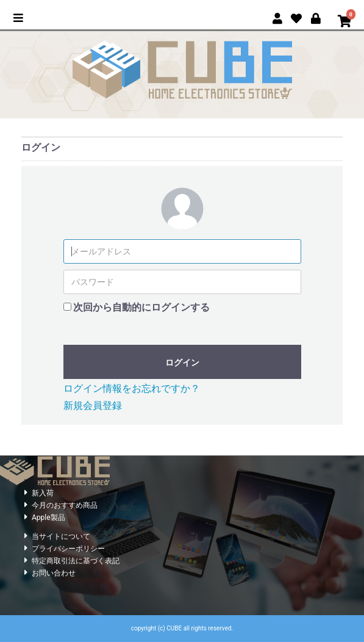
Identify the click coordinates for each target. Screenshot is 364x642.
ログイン (182, 362)
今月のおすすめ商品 (65, 505)
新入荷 (43, 493)
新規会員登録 (93, 406)
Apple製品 (48, 518)
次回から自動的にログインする (141, 307)
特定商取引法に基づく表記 (76, 561)
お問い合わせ (54, 573)
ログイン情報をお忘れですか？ (132, 388)
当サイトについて (61, 536)
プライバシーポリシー (68, 549)
